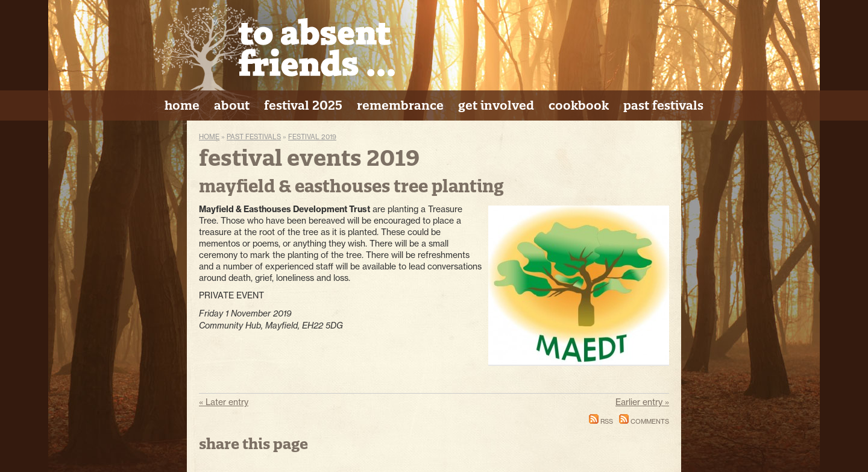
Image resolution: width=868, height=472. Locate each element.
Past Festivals (254, 137)
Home (209, 137)
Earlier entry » (642, 402)
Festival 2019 (312, 137)
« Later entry (224, 402)
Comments (644, 421)
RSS (601, 421)
